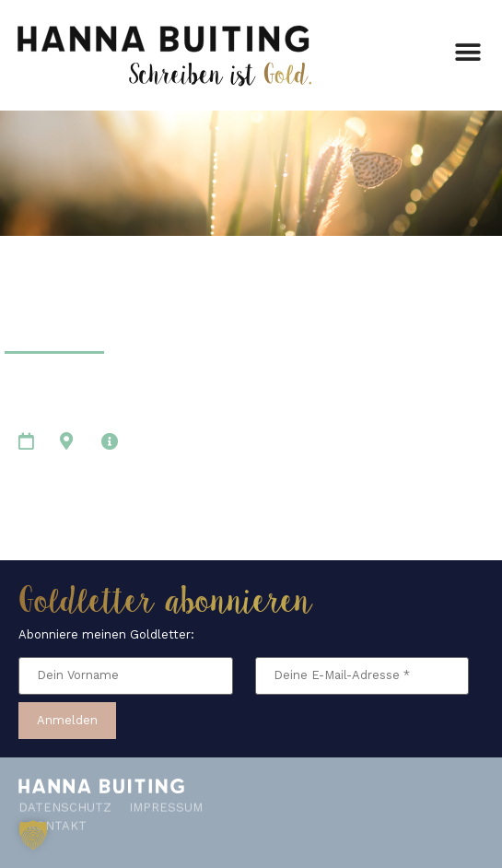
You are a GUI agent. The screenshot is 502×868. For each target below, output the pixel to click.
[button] (467, 49)
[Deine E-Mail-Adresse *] (362, 676)
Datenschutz (65, 798)
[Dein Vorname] (126, 676)
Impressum (166, 798)
